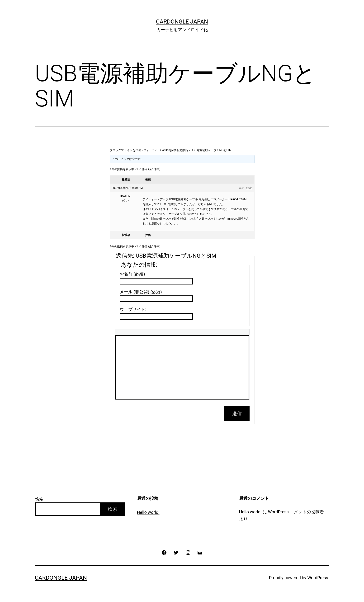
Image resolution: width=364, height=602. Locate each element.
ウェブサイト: (133, 309)
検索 (39, 499)
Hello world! (148, 512)
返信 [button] (241, 188)
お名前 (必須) (132, 274)
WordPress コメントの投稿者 (296, 512)
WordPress (318, 578)
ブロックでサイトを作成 (125, 150)
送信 (237, 414)
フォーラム (151, 150)
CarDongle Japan (182, 22)
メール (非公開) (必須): (141, 292)
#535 (249, 188)
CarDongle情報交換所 (174, 150)
